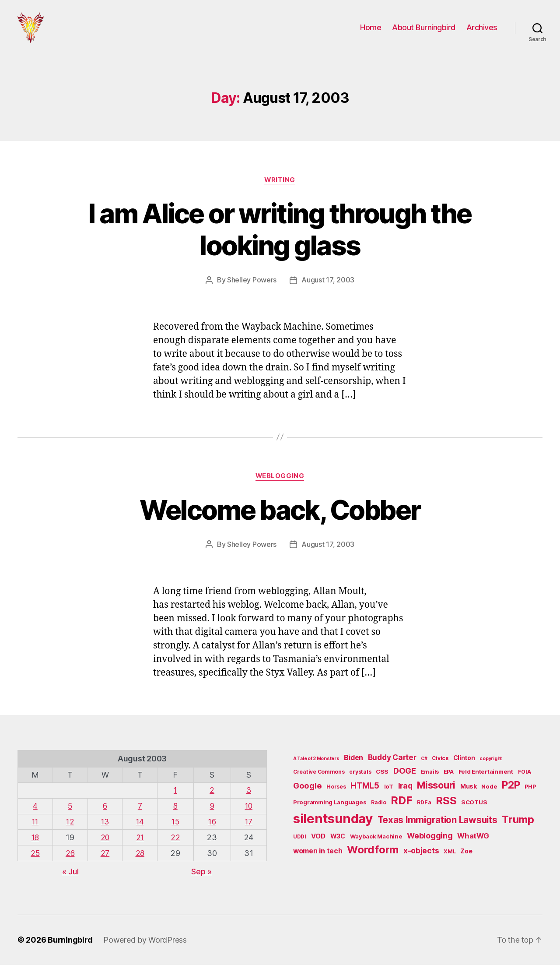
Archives (482, 32)
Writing (280, 189)
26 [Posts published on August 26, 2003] (71, 861)
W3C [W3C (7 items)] (338, 844)
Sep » (201, 879)
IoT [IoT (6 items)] (389, 795)
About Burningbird (424, 32)
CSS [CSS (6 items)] (382, 780)
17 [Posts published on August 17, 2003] (249, 829)
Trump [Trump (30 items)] (518, 828)
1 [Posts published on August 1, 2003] (177, 799)
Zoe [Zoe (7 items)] (466, 860)
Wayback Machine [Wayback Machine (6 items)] (376, 845)
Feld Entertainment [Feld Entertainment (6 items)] (486, 780)
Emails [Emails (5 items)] (430, 780)
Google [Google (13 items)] (307, 794)
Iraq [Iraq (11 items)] (405, 794)
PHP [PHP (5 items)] (530, 795)
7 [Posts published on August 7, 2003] (142, 814)
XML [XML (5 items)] (450, 860)
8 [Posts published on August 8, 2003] (177, 814)
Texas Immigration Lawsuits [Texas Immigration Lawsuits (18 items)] (437, 828)
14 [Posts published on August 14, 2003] (142, 829)
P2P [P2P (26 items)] (511, 793)
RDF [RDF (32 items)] (401, 809)
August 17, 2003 (328, 289)
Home (371, 32)
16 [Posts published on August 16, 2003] (213, 829)
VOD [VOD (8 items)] (318, 845)
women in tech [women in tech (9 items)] (318, 860)
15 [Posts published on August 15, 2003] (177, 829)
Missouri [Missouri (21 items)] (436, 793)
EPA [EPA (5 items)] (449, 780)
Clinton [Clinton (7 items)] (464, 766)
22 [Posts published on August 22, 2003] (177, 845)
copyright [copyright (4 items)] (491, 767)
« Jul (70, 879)
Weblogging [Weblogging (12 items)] (430, 844)
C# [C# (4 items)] (424, 767)
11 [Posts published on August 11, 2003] (35, 829)
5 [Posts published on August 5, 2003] (71, 814)
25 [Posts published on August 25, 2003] (35, 861)
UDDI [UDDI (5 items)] (300, 845)
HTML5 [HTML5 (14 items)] (365, 794)
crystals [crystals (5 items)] (360, 780)
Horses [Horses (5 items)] (336, 795)
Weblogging (280, 485)
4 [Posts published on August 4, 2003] (36, 814)
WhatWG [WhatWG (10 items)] (473, 844)
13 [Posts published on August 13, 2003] (106, 829)
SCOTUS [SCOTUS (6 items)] (474, 811)
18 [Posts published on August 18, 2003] (35, 845)
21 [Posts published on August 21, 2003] (142, 845)
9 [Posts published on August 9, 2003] (213, 814)
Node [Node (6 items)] (489, 795)
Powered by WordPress (145, 947)
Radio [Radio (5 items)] (379, 811)
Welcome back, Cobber (280, 519)
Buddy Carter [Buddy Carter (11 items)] (392, 766)
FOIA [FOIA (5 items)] (525, 780)
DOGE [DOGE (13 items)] (405, 779)
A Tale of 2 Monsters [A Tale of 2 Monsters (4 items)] (316, 767)
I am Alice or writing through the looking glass (280, 238)
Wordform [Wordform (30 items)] (373, 858)
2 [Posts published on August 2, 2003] (213, 799)
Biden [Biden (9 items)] (353, 766)
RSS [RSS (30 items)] (446, 809)
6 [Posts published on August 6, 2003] (106, 814)
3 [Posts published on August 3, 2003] (249, 799)
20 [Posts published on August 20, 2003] (106, 845)
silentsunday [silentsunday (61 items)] (333, 827)
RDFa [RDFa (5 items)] (424, 811)
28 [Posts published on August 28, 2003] (142, 861)
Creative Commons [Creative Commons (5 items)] (319, 780)
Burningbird (70, 947)
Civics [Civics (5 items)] (440, 766)
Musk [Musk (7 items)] (469, 794)
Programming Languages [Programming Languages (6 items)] (330, 811)
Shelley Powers (252, 289)
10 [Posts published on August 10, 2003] (249, 814)
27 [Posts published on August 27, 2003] (106, 861)
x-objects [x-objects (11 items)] (421, 859)
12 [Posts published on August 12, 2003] (71, 829)
